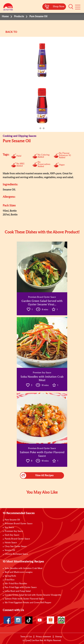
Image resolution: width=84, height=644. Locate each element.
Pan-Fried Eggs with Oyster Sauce (21, 587)
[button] (71, 7)
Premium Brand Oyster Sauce (19, 524)
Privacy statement (43, 637)
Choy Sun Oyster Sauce (16, 547)
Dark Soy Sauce (12, 535)
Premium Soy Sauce (14, 531)
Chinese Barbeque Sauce (16, 554)
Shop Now (59, 7)
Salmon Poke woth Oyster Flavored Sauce (24, 599)
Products (19, 16)
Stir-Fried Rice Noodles (16, 584)
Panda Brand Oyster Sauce (17, 539)
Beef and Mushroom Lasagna (19, 572)
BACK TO (11, 32)
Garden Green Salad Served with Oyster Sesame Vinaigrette (33, 595)
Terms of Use (26, 637)
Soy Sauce (9, 527)
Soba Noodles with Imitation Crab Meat (24, 568)
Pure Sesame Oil (12, 520)
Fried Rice (10, 580)
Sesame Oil (10, 550)
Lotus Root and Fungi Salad (18, 591)
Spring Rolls (10, 576)
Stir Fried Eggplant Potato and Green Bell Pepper (28, 603)
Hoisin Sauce (11, 543)
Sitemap (59, 637)
